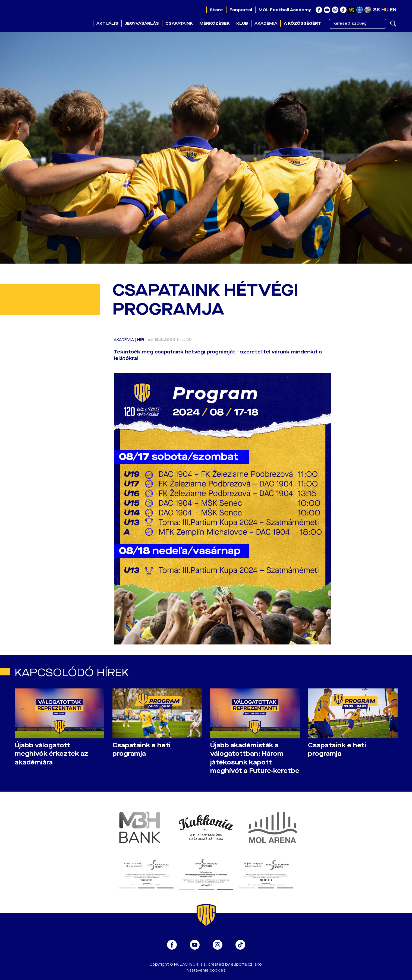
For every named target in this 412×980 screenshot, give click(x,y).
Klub (242, 23)
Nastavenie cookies (206, 970)
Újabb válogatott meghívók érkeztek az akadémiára (51, 754)
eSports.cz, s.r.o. (247, 964)
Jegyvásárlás (142, 23)
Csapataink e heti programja (141, 750)
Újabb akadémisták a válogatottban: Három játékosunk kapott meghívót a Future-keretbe (255, 758)
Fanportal (241, 10)
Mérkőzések (215, 23)
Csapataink (179, 23)
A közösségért (303, 23)
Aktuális (107, 23)
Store (216, 10)
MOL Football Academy (285, 10)
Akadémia (266, 23)
